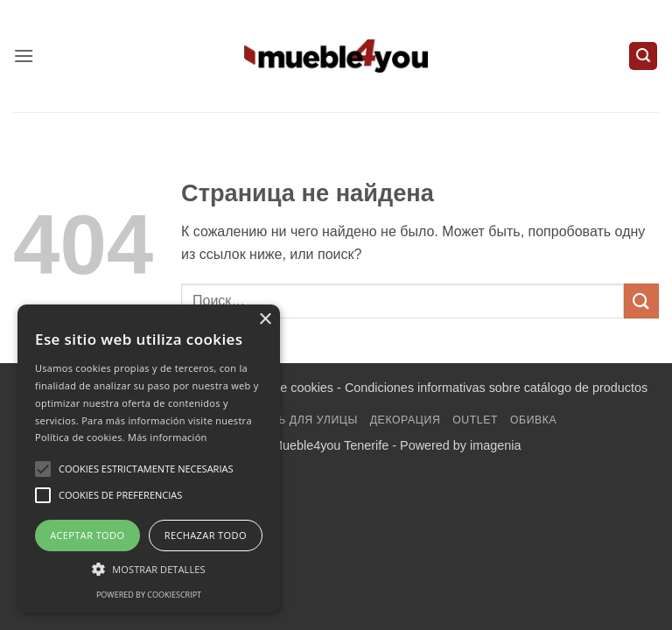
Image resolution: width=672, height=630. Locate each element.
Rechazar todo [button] (206, 535)
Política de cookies (281, 388)
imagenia (495, 445)
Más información (168, 437)
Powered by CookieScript (149, 595)
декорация (406, 420)
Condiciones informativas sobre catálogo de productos (496, 388)
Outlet (475, 420)
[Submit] (641, 301)
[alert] (149, 458)
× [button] (265, 320)
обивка (533, 420)
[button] (24, 56)
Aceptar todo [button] (87, 535)
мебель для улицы (298, 420)
